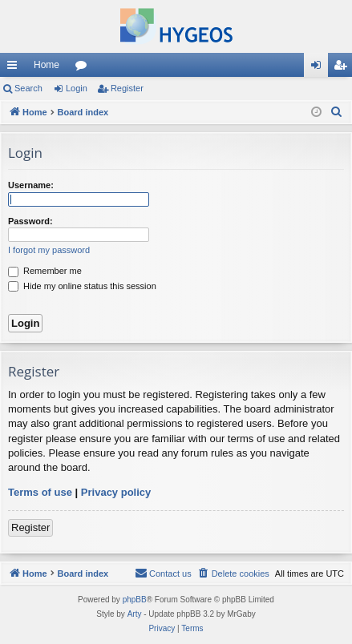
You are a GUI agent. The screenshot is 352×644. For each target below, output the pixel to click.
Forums (84, 68)
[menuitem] (337, 112)
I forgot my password (49, 250)
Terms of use (40, 492)
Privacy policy (116, 492)
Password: (30, 221)
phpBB (135, 600)
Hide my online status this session (82, 286)
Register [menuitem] (344, 68)
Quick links (15, 68)
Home (47, 65)
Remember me (45, 271)
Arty (135, 614)
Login (77, 88)
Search (28, 88)
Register (127, 88)
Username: (31, 185)
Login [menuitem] (320, 68)
